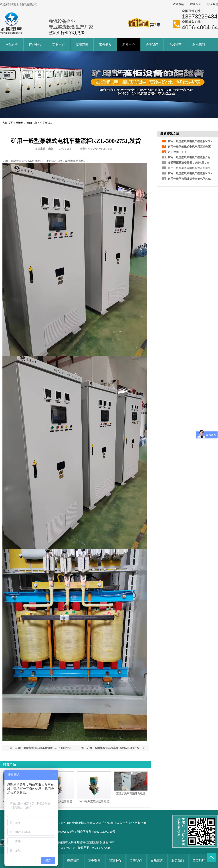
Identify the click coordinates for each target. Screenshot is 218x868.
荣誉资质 (105, 45)
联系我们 (199, 45)
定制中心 (59, 45)
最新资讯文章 (170, 134)
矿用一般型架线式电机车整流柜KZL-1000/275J (43, 748)
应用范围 (82, 45)
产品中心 (35, 45)
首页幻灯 (199, 861)
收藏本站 (178, 4)
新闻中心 (129, 45)
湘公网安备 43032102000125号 (96, 832)
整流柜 (20, 123)
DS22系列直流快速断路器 (94, 801)
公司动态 (45, 123)
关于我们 (152, 45)
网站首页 (12, 45)
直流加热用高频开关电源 (131, 793)
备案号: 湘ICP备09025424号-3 (58, 832)
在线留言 (196, 4)
